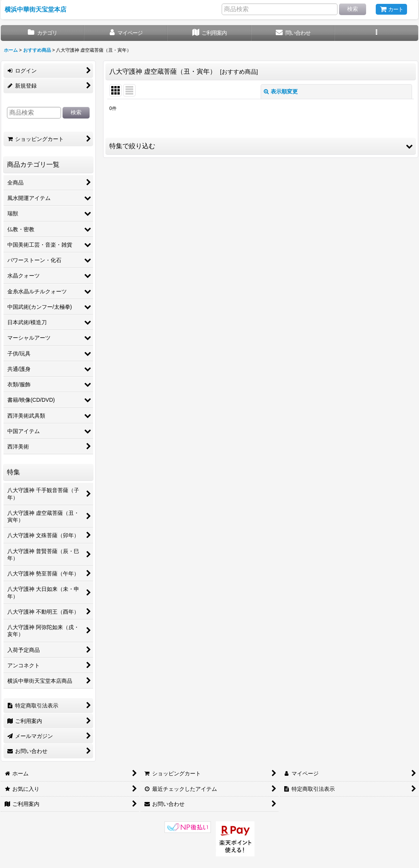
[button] (377, 33)
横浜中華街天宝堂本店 (36, 9)
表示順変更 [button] (281, 91)
